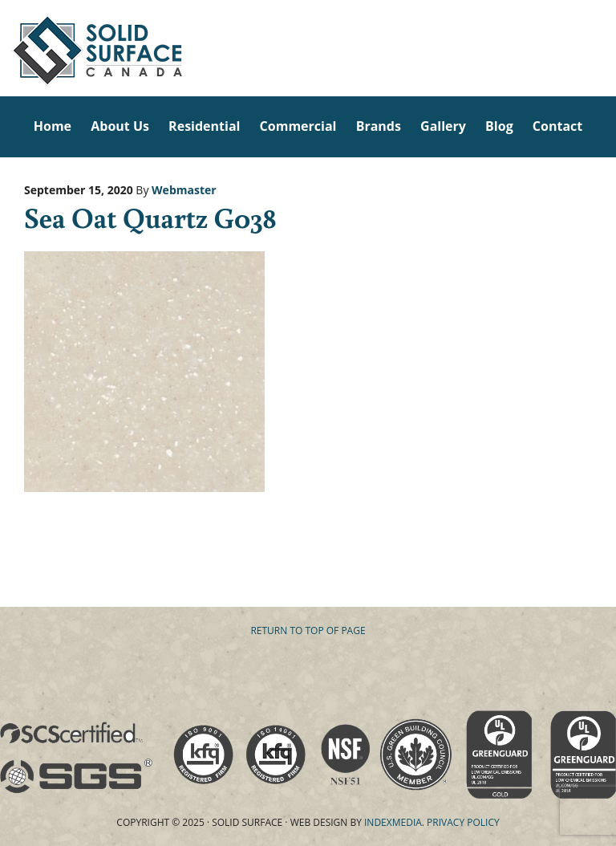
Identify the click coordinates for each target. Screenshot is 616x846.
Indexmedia (393, 822)
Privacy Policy (463, 822)
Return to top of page (308, 630)
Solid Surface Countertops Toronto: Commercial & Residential (5, 48)
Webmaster (184, 190)
